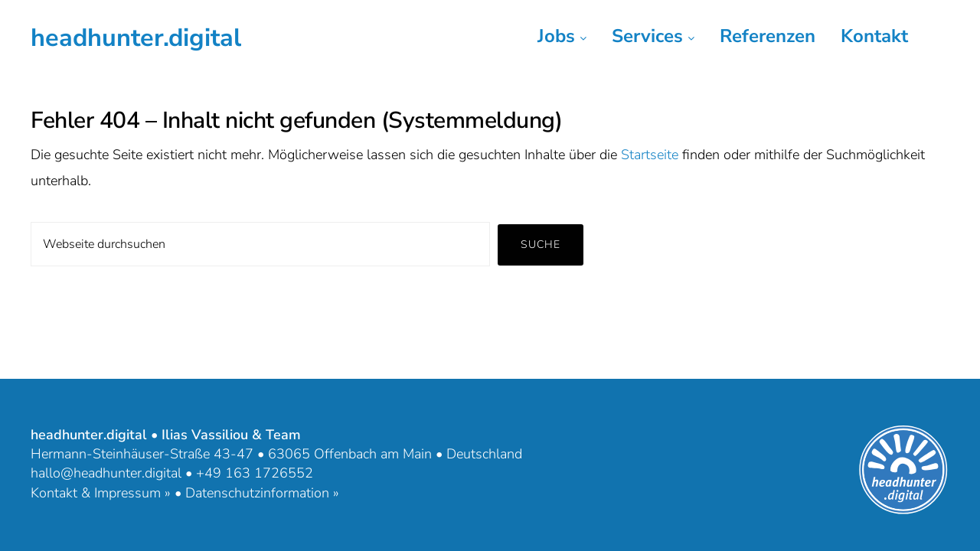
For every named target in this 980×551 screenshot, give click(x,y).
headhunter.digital (136, 37)
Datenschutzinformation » (262, 493)
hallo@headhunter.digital (106, 473)
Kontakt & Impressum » (101, 493)
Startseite (650, 155)
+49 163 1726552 (255, 473)
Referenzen (768, 36)
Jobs (562, 36)
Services (653, 36)
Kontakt (874, 36)
